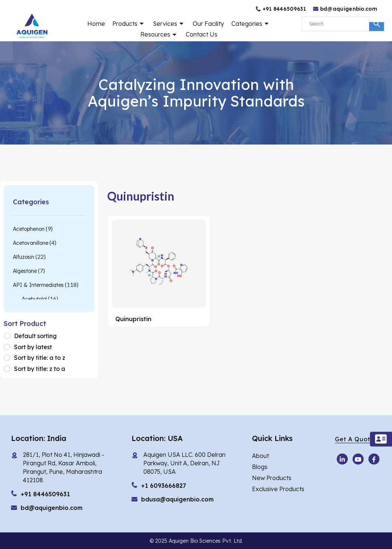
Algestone (25, 271)
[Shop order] (9, 336)
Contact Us (202, 34)
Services (169, 24)
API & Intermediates (38, 285)
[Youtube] (342, 459)
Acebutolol (34, 299)
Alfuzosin (24, 257)
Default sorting (35, 336)
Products (129, 24)
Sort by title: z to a (40, 369)
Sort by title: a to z (40, 358)
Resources (159, 34)
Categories (251, 24)
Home (96, 24)
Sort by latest (33, 347)
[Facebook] (374, 459)
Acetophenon (29, 229)
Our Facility (208, 24)
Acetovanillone (31, 243)
